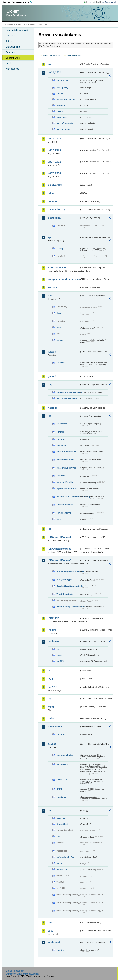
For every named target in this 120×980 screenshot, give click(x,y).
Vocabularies (13, 58)
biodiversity (55, 185)
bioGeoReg (62, 424)
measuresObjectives (66, 468)
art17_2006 (54, 150)
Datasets (10, 36)
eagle (59, 655)
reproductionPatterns (67, 488)
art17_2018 (54, 173)
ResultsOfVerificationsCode (68, 586)
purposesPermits (65, 482)
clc (58, 649)
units (59, 519)
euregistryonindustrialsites (64, 279)
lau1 (50, 670)
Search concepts (74, 55)
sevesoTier (62, 780)
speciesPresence (65, 505)
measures (61, 445)
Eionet (18, 24)
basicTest (61, 818)
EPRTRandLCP (57, 268)
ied (50, 529)
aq (49, 64)
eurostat (53, 287)
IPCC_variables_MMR (67, 398)
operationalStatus (65, 755)
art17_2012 (54, 162)
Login (89, 2)
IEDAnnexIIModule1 (59, 537)
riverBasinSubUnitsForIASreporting (68, 497)
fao (50, 296)
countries (61, 363)
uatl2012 (60, 661)
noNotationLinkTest (66, 857)
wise (51, 931)
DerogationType (64, 580)
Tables (9, 41)
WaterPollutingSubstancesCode (68, 607)
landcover (54, 641)
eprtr (51, 237)
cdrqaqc (60, 432)
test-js (59, 863)
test (50, 811)
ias (50, 416)
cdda (51, 193)
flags (59, 313)
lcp (50, 699)
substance (61, 797)
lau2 (50, 679)
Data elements (13, 47)
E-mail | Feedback (15, 971)
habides (52, 408)
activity (60, 248)
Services (10, 63)
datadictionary (56, 209)
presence (61, 105)
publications (55, 727)
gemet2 (52, 376)
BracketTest (62, 824)
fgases (52, 352)
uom (50, 922)
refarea (60, 327)
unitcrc (60, 340)
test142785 (61, 869)
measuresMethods (65, 460)
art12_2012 (54, 72)
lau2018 (52, 687)
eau (58, 836)
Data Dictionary (29, 24)
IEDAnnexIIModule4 (59, 560)
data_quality (62, 88)
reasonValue (62, 764)
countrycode (62, 80)
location (60, 94)
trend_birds (62, 117)
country (60, 950)
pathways (61, 476)
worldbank (54, 942)
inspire (52, 630)
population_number (66, 99)
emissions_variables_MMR (68, 392)
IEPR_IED (54, 618)
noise (51, 718)
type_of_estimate (65, 123)
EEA (19, 2)
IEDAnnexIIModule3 (59, 549)
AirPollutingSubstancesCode (68, 571)
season (60, 111)
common (53, 201)
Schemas (10, 52)
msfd (51, 707)
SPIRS (59, 789)
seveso (52, 744)
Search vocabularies (51, 55)
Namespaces (12, 69)
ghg (50, 385)
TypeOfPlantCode (65, 594)
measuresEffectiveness (67, 452)
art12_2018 (54, 139)
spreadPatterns (64, 513)
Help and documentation (18, 30)
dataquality (54, 218)
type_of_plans (63, 129)
